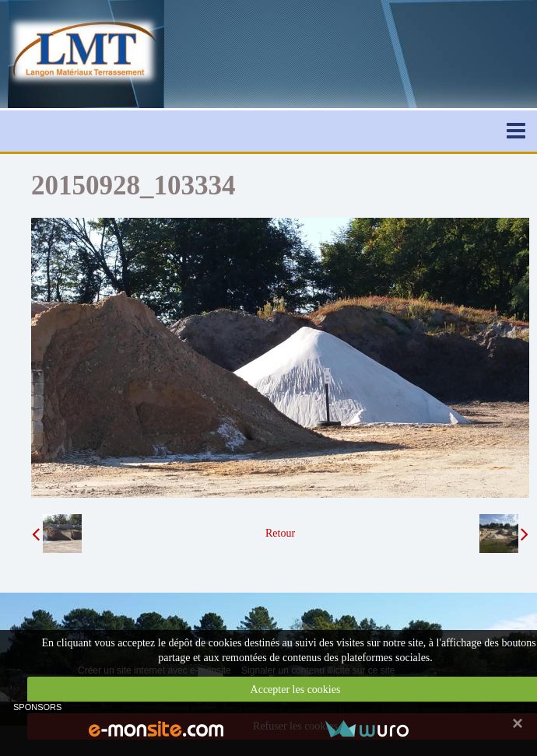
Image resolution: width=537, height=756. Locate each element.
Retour (280, 533)
